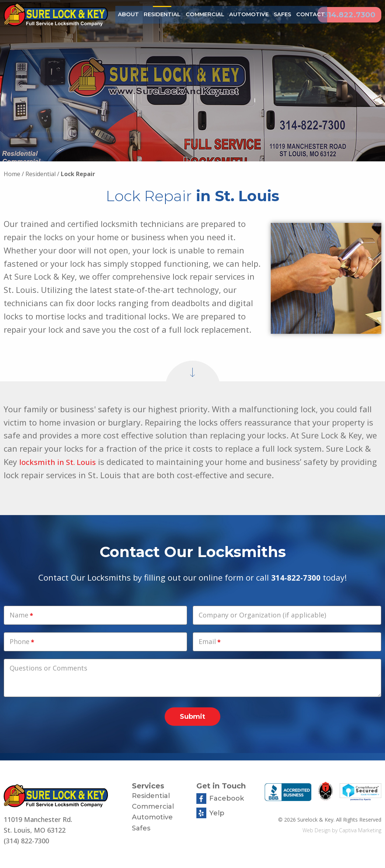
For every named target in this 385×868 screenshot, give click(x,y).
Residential (159, 15)
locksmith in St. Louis (60, 462)
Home (12, 174)
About (127, 15)
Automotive (237, 15)
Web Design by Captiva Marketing (342, 830)
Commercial (197, 15)
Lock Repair (78, 174)
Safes (267, 15)
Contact (294, 15)
